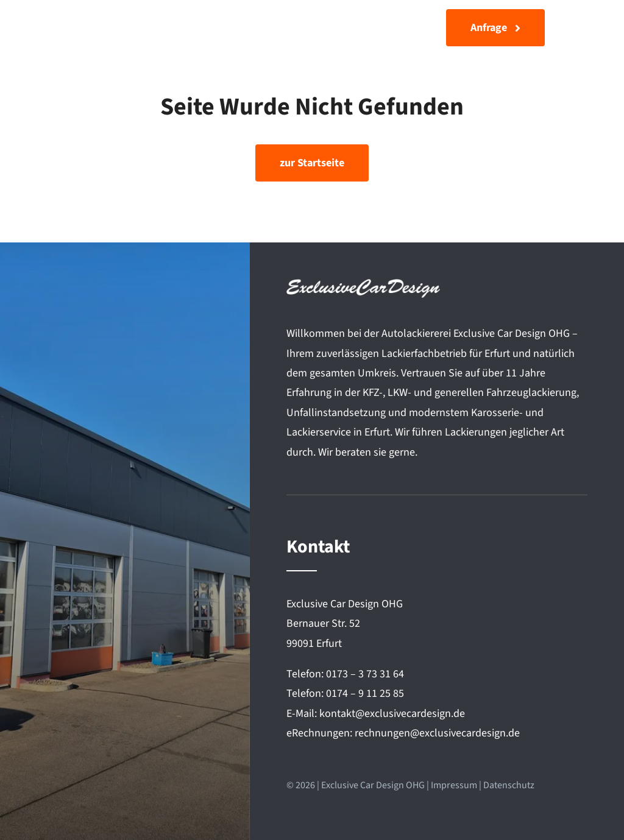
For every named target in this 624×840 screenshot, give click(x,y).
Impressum (454, 785)
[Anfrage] (495, 28)
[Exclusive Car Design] (105, 22)
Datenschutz (509, 785)
